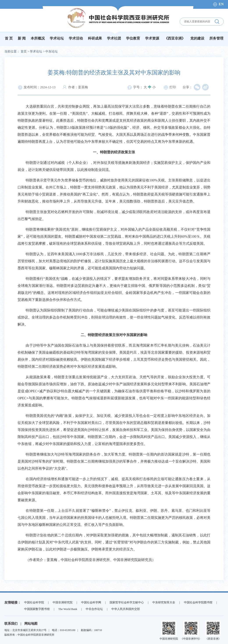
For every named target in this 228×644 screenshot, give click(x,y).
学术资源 (152, 38)
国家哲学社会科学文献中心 (127, 602)
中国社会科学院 (34, 602)
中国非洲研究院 (63, 602)
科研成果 (95, 38)
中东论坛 (52, 52)
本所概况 (38, 38)
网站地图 (31, 624)
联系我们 (11, 624)
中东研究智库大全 (164, 602)
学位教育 (133, 38)
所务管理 (216, 38)
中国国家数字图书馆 (37, 609)
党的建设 (197, 38)
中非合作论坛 (94, 609)
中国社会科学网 (91, 602)
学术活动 (76, 38)
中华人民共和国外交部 (126, 609)
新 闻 (22, 38)
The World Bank (68, 609)
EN (221, 4)
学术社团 (114, 38)
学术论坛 (57, 38)
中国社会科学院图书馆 (198, 602)
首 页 (9, 38)
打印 (170, 87)
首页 (24, 52)
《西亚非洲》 (175, 38)
